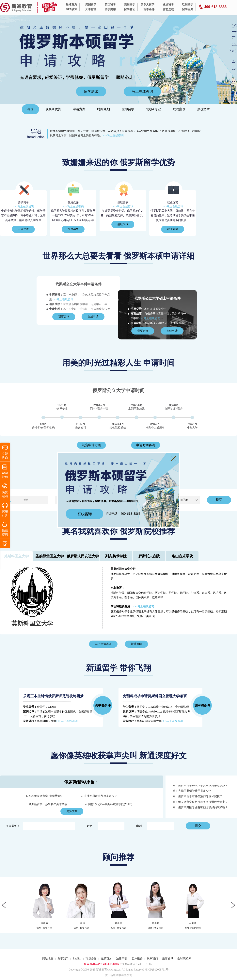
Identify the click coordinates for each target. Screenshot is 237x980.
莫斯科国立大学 (32, 623)
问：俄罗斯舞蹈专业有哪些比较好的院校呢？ (200, 809)
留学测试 (91, 91)
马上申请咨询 (103, 644)
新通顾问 (136, 644)
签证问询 (123, 224)
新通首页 (71, 4)
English (77, 959)
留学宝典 (188, 9)
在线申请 (93, 317)
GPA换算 (71, 9)
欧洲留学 (188, 4)
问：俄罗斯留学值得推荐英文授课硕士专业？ (200, 803)
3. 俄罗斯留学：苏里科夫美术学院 (47, 804)
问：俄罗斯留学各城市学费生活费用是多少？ (200, 787)
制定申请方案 (91, 445)
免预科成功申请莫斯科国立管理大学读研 (155, 696)
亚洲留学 (168, 4)
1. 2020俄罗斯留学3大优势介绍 (45, 796)
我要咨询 (64, 317)
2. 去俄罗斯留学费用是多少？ (99, 796)
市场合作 (91, 959)
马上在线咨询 (142, 91)
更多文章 (72, 811)
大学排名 (91, 9)
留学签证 (130, 9)
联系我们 (152, 959)
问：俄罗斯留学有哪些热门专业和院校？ (197, 798)
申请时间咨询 (146, 445)
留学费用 (110, 9)
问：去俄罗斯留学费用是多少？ (192, 792)
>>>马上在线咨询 (23, 207)
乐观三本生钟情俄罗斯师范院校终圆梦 (53, 696)
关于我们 (63, 959)
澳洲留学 (130, 4)
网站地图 (48, 959)
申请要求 (23, 229)
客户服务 (137, 959)
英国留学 (110, 4)
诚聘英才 (106, 959)
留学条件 (149, 9)
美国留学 (91, 4)
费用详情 (73, 229)
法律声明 (122, 959)
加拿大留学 (148, 4)
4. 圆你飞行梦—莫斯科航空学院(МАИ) (109, 804)
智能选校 (168, 9)
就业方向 (173, 229)
